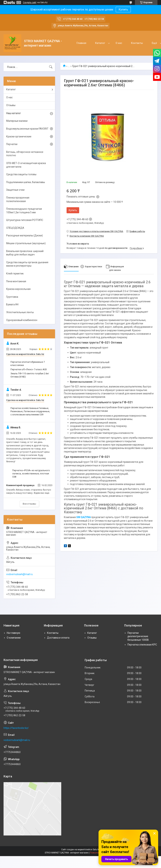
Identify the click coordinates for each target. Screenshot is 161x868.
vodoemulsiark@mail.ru (19, 574)
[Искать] (51, 67)
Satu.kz (96, 850)
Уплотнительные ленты (20, 312)
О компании (14, 638)
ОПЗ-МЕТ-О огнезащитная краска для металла (26, 165)
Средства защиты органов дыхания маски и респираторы (27, 264)
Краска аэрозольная (18, 289)
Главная (81, 43)
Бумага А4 (12, 304)
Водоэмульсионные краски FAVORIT (27, 129)
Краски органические (19, 136)
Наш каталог (14, 113)
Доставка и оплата (58, 638)
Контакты (137, 43)
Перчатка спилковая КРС (142, 645)
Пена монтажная (16, 281)
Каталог (100, 43)
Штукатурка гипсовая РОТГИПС (25, 220)
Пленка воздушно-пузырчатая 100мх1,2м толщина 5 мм (24, 211)
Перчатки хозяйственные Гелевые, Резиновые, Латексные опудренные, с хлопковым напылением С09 (30, 411)
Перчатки (12, 144)
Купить (123, 10)
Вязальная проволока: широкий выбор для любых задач (25, 253)
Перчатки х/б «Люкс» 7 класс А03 (29, 369)
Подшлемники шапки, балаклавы (26, 182)
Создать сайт (30, 2)
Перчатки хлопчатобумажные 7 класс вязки (28, 364)
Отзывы (11, 105)
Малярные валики (17, 121)
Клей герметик (15, 274)
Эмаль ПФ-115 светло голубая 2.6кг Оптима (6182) (30, 375)
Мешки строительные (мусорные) (26, 243)
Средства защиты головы (21, 174)
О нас (119, 43)
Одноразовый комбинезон (22, 320)
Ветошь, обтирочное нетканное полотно (25, 154)
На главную (13, 633)
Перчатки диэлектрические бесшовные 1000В (138, 636)
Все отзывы (29, 504)
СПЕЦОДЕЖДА (15, 228)
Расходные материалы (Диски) (24, 235)
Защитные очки (15, 190)
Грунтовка (12, 297)
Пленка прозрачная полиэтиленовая (18, 199)
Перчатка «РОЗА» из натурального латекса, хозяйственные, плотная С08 (31, 474)
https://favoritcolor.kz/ (16, 728)
